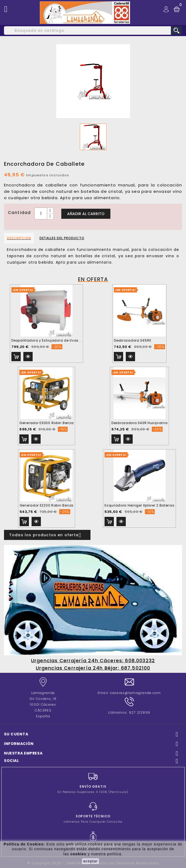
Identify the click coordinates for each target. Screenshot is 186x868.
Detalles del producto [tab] (62, 238)
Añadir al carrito (86, 214)
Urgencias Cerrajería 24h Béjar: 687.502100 (93, 668)
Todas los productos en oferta (47, 535)
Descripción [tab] (19, 238)
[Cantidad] (41, 213)
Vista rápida (28, 357)
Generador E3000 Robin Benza (46, 423)
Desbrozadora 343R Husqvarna (139, 423)
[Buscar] (93, 30)
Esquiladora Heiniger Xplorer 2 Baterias (139, 505)
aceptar (91, 861)
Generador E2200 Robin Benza (47, 505)
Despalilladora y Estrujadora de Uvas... (46, 340)
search (176, 30)
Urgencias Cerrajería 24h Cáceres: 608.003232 (93, 660)
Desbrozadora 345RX (133, 340)
